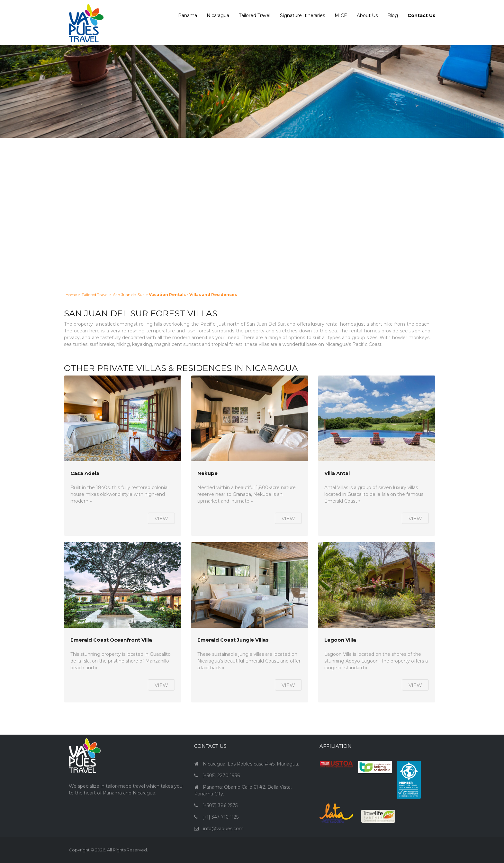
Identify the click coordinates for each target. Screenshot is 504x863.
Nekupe (207, 473)
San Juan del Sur (129, 295)
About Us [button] (367, 15)
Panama (188, 15)
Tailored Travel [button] (255, 15)
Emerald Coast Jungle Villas (233, 640)
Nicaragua (218, 15)
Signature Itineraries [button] (302, 15)
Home (71, 295)
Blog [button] (393, 15)
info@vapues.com (223, 829)
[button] (421, 11)
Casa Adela (85, 473)
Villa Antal (337, 473)
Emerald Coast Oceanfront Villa (111, 640)
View (161, 519)
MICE (341, 15)
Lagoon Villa (340, 640)
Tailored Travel (95, 295)
